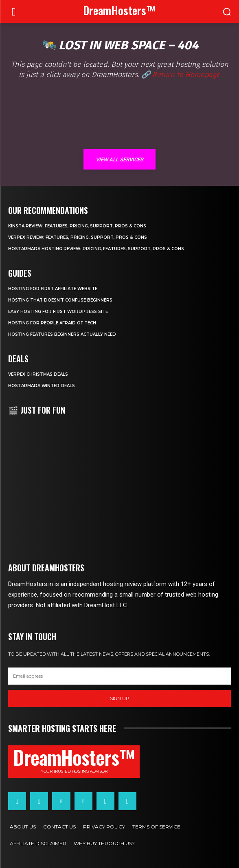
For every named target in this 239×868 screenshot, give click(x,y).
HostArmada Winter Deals (42, 386)
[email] (119, 676)
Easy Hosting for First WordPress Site (58, 312)
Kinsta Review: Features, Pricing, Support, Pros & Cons (77, 226)
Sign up (119, 698)
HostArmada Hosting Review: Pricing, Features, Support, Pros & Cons (96, 249)
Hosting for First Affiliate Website (53, 289)
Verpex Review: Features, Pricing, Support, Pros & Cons (78, 237)
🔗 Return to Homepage (181, 75)
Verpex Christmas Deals (38, 374)
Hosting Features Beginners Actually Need (62, 334)
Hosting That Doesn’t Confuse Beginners (60, 300)
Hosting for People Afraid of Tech (52, 323)
